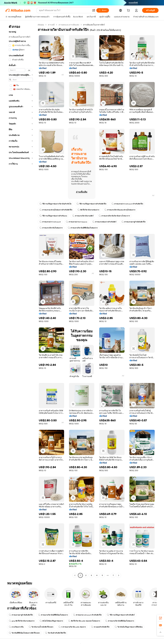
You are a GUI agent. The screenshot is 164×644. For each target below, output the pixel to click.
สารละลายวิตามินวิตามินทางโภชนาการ (114, 216)
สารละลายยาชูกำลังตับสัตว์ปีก (134, 222)
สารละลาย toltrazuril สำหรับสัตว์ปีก (87, 615)
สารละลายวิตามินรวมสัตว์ (83, 216)
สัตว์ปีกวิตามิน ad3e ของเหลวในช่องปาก (84, 621)
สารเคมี (51, 25)
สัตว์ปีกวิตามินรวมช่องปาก (88, 210)
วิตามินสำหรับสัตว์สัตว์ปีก (56, 633)
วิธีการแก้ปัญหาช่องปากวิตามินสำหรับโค (55, 204)
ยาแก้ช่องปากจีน (16, 627)
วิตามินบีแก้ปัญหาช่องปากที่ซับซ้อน (129, 627)
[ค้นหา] (103, 10)
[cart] (129, 11)
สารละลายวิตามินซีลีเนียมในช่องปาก (120, 621)
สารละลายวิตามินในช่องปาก (51, 228)
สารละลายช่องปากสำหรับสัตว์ (104, 222)
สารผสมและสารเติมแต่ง (69, 25)
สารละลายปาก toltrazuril (50, 222)
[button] (94, 10)
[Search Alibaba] (64, 10)
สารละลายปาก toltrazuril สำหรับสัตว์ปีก (127, 204)
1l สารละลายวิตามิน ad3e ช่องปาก (72, 627)
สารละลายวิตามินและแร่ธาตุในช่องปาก (120, 210)
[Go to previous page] (75, 575)
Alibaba (41, 25)
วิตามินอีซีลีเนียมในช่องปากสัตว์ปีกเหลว (24, 633)
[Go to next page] (119, 575)
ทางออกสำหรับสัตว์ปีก (100, 627)
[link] (160, 618)
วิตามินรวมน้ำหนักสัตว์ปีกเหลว (41, 627)
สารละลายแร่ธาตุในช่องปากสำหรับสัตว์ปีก (56, 210)
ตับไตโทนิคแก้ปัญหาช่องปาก (51, 621)
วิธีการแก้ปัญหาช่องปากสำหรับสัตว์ (121, 615)
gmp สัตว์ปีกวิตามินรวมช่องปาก (22, 621)
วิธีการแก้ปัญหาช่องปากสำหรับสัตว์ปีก (91, 204)
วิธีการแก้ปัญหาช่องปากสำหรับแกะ (53, 216)
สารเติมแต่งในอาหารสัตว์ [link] (94, 25)
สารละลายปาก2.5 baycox (77, 222)
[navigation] (21, 300)
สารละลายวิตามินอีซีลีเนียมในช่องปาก (83, 228)
